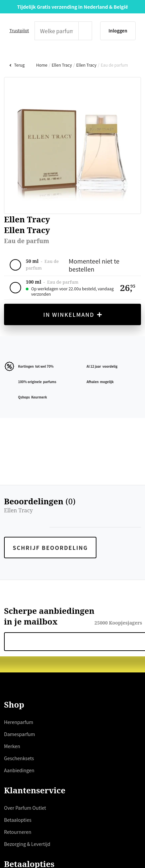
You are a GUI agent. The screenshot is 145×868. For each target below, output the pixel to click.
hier (53, 446)
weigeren (20, 471)
